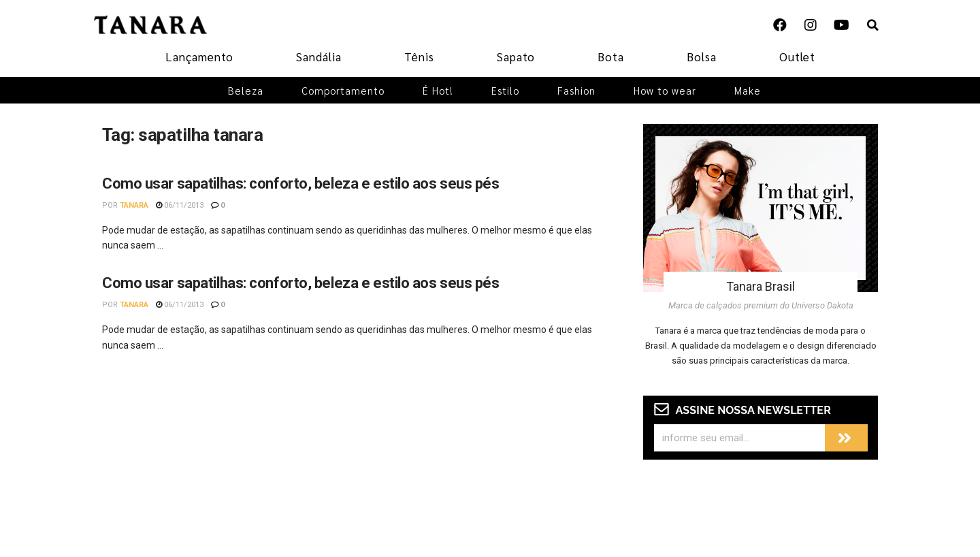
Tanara (134, 205)
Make (748, 90)
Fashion (576, 90)
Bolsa (702, 57)
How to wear (665, 90)
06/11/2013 (180, 205)
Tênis (419, 57)
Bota (611, 57)
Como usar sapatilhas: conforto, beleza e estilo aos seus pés (301, 184)
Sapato (516, 57)
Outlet (797, 57)
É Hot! (438, 90)
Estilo (505, 90)
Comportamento (343, 90)
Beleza (246, 90)
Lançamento (199, 57)
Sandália (319, 57)
